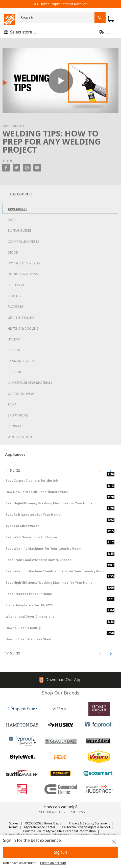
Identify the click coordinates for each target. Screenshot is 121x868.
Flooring (16, 307)
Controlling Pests (23, 242)
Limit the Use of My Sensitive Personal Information (59, 831)
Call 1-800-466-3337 (51, 812)
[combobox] (57, 18)
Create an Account (53, 863)
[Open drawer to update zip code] (108, 32)
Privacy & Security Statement (89, 823)
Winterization (20, 437)
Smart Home (18, 415)
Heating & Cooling (23, 328)
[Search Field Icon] (100, 18)
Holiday (14, 339)
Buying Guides (20, 231)
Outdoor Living (21, 394)
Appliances (18, 209)
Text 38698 (77, 812)
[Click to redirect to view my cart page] (111, 19)
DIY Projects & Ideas (24, 263)
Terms (13, 827)
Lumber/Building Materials (30, 383)
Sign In (60, 852)
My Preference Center (40, 827)
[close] (114, 842)
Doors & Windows (23, 274)
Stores (14, 823)
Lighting (15, 372)
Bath (12, 220)
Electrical (16, 285)
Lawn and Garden (22, 361)
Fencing (14, 296)
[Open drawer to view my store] (21, 32)
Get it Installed (21, 318)
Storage (15, 426)
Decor (13, 252)
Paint (12, 405)
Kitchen (14, 350)
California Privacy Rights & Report (86, 827)
